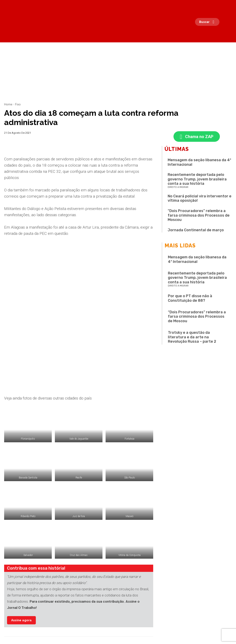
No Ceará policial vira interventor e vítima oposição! (200, 199)
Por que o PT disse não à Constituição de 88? (190, 299)
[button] (208, 22)
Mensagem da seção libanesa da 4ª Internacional (199, 163)
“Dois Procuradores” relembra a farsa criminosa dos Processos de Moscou (199, 216)
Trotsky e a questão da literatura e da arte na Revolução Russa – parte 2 (192, 338)
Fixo (18, 104)
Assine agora (21, 555)
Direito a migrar (178, 188)
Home (8, 104)
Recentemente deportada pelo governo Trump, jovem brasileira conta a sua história (197, 180)
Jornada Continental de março (196, 231)
